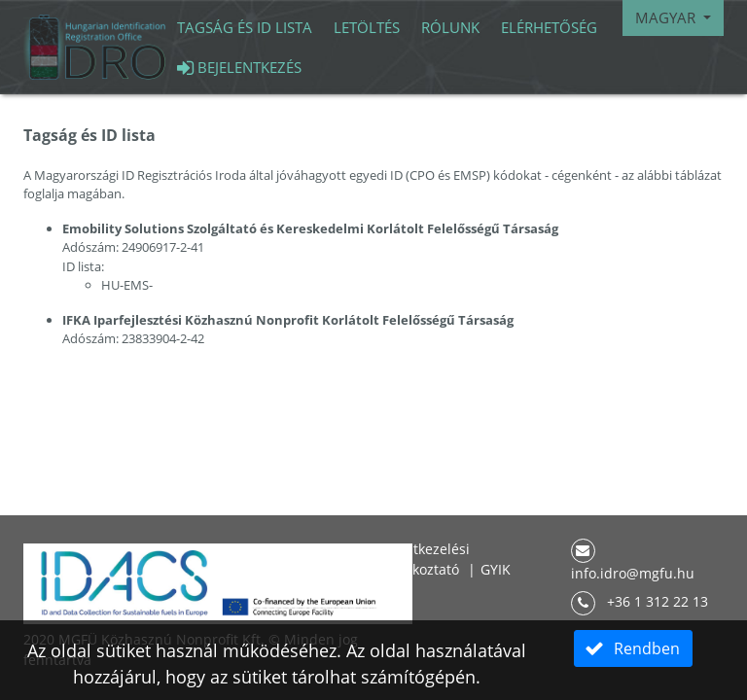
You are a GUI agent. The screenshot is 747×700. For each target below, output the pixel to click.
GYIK (496, 569)
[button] (633, 648)
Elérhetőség (549, 27)
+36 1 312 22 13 (640, 601)
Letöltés (367, 27)
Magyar (667, 17)
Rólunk (450, 27)
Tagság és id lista (245, 27)
